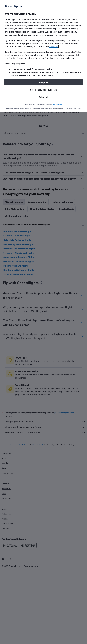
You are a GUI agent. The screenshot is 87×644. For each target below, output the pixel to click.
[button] (43, 82)
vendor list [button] (54, 46)
